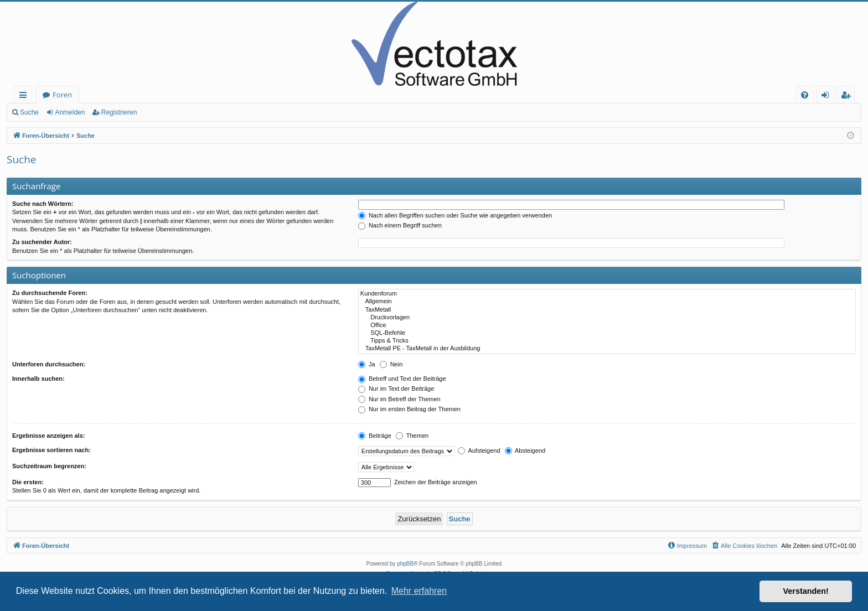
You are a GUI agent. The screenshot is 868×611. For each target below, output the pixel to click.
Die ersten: (28, 482)
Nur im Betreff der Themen (399, 399)
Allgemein (607, 302)
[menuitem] (805, 95)
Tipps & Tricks (607, 341)
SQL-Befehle (607, 333)
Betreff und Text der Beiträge (402, 379)
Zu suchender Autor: (42, 242)
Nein (391, 364)
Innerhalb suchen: (38, 379)
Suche (29, 112)
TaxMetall (607, 310)
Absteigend (525, 451)
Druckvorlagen (607, 318)
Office (607, 325)
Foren (62, 95)
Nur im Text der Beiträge (396, 389)
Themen (412, 436)
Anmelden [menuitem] (828, 97)
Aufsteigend (479, 451)
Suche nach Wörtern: (43, 204)
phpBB (405, 564)
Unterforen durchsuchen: (49, 364)
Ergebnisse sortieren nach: (51, 450)
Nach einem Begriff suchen (400, 225)
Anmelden (70, 112)
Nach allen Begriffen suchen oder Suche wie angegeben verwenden (455, 215)
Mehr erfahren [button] (419, 591)
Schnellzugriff (25, 97)
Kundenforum (607, 294)
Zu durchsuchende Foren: (50, 293)
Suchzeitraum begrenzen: (49, 466)
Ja (367, 364)
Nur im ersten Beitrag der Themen (409, 409)
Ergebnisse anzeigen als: (48, 436)
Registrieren (119, 112)
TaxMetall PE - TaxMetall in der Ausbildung (607, 349)
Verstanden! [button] (806, 591)
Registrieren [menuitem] (848, 97)
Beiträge (375, 436)
